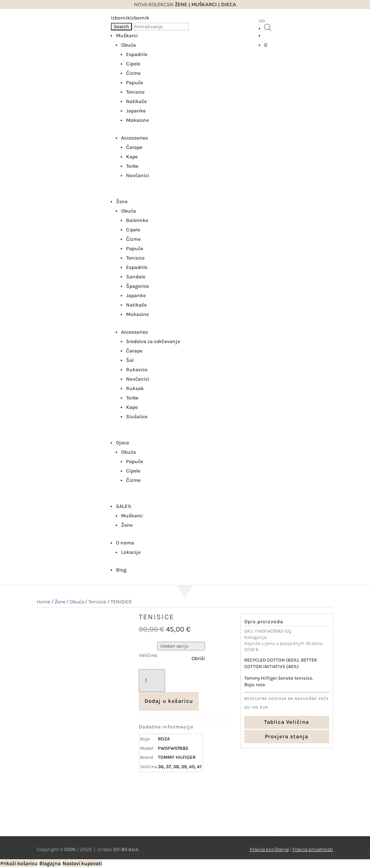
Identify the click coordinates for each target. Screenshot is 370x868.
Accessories (134, 138)
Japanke (136, 111)
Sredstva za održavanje (153, 341)
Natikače (136, 101)
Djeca (122, 443)
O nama (125, 543)
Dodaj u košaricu (169, 701)
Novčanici (138, 176)
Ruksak (135, 388)
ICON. (70, 849)
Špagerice (137, 286)
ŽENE (180, 5)
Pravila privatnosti (313, 849)
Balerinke (137, 220)
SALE (124, 506)
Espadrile (137, 54)
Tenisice (135, 92)
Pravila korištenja (269, 849)
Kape (132, 157)
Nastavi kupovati (82, 863)
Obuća (128, 45)
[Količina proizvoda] (152, 681)
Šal (130, 360)
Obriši (198, 659)
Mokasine (137, 120)
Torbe (132, 166)
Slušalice (137, 417)
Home (44, 602)
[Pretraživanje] (161, 27)
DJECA (229, 5)
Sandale (136, 277)
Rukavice (137, 370)
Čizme (133, 73)
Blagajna (50, 863)
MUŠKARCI (204, 5)
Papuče (135, 83)
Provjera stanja (287, 736)
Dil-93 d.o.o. (126, 849)
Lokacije (131, 552)
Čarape (134, 147)
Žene (122, 202)
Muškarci (127, 36)
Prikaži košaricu (19, 863)
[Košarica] (266, 45)
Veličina (148, 655)
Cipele (133, 64)
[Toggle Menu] (262, 21)
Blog (121, 570)
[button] (130, 18)
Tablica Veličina (287, 722)
